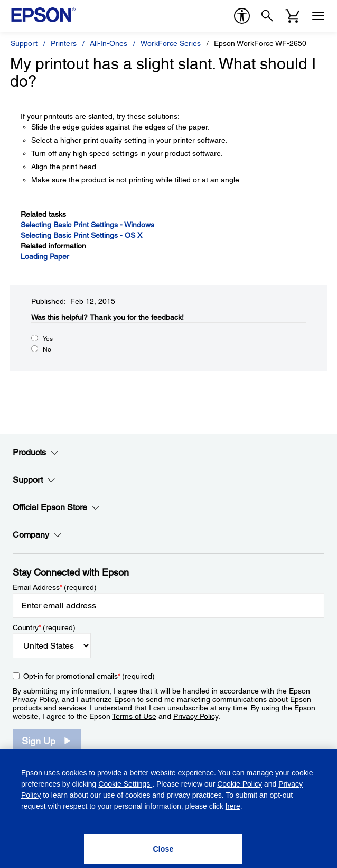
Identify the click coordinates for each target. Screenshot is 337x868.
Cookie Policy (240, 784)
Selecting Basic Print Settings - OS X (81, 235)
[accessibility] (242, 16)
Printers (64, 43)
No (47, 349)
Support (24, 43)
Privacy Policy (35, 699)
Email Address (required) (55, 587)
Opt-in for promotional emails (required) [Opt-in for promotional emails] (89, 676)
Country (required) (44, 627)
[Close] (163, 849)
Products (36, 453)
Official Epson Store (56, 507)
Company (37, 535)
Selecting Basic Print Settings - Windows (87, 225)
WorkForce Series (171, 43)
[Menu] (318, 16)
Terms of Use (134, 716)
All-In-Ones (109, 43)
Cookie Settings (125, 784)
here (233, 806)
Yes (48, 339)
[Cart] (293, 16)
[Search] (267, 16)
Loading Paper (45, 256)
